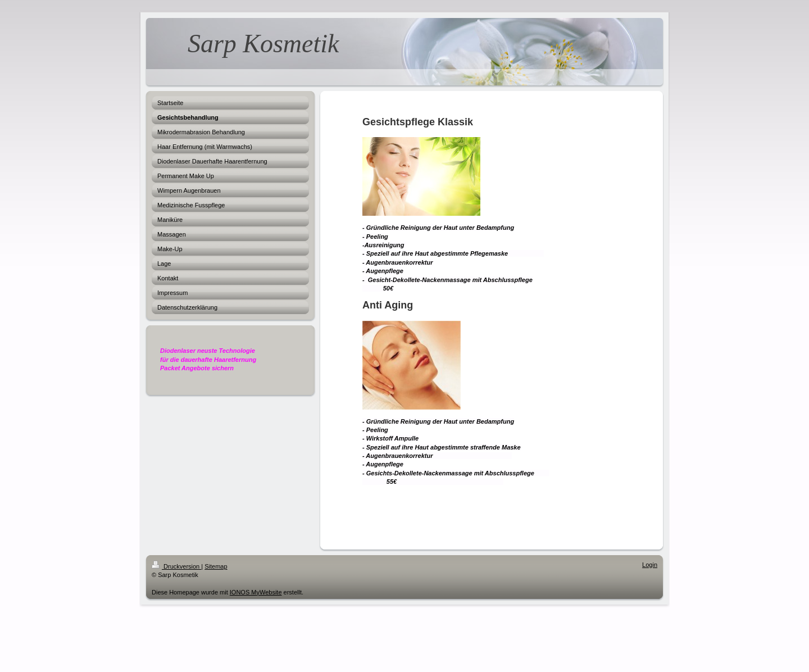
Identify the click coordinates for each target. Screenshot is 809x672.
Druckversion (176, 566)
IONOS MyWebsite (256, 592)
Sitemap (216, 566)
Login (650, 565)
